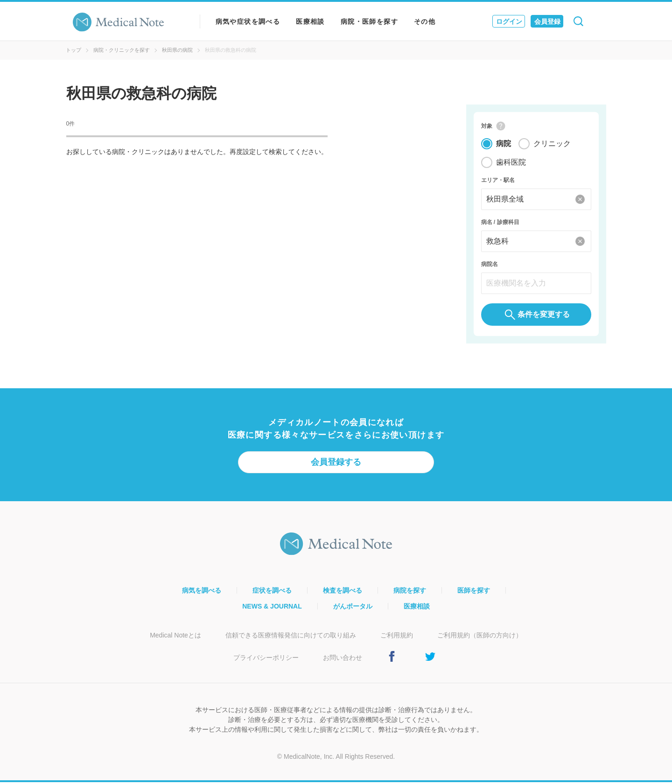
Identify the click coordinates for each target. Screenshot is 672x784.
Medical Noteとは (175, 637)
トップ (73, 50)
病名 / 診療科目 (500, 223)
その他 (425, 21)
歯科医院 (511, 163)
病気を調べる (202, 592)
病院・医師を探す (369, 21)
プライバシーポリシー (266, 659)
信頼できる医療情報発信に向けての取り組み (291, 637)
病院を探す (410, 592)
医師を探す (474, 592)
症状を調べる (272, 592)
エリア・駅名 (498, 181)
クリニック (552, 144)
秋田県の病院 (177, 50)
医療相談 (310, 21)
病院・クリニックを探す (122, 50)
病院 (504, 144)
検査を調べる (343, 592)
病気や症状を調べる (248, 21)
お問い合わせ (343, 659)
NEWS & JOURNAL (272, 608)
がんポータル (353, 608)
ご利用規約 (397, 637)
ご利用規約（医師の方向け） (480, 637)
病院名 (490, 265)
